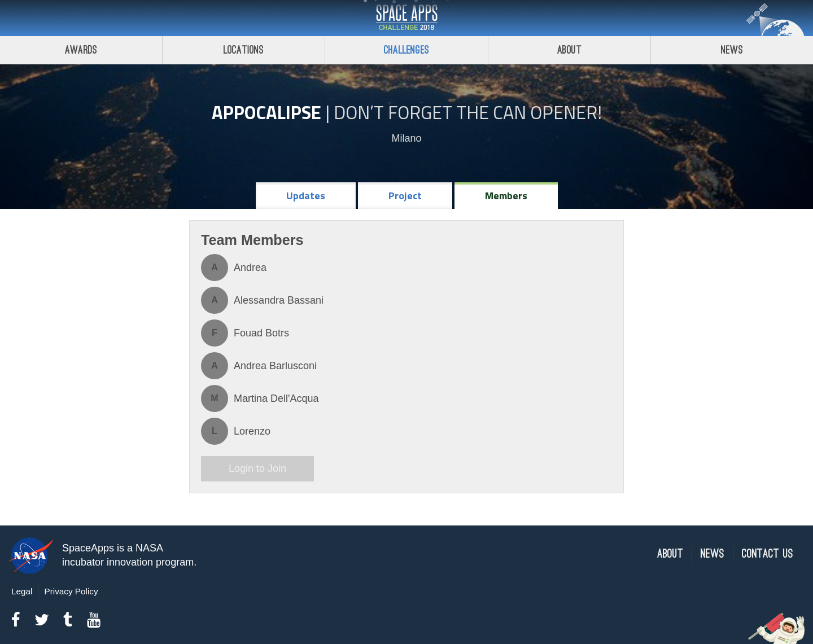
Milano (406, 138)
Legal (22, 591)
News (713, 554)
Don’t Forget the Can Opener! (468, 112)
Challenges (406, 50)
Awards (81, 50)
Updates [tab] (306, 196)
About (569, 50)
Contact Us (768, 554)
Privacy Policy (71, 591)
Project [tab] (405, 196)
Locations (244, 50)
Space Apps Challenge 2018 (406, 18)
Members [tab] (506, 196)
